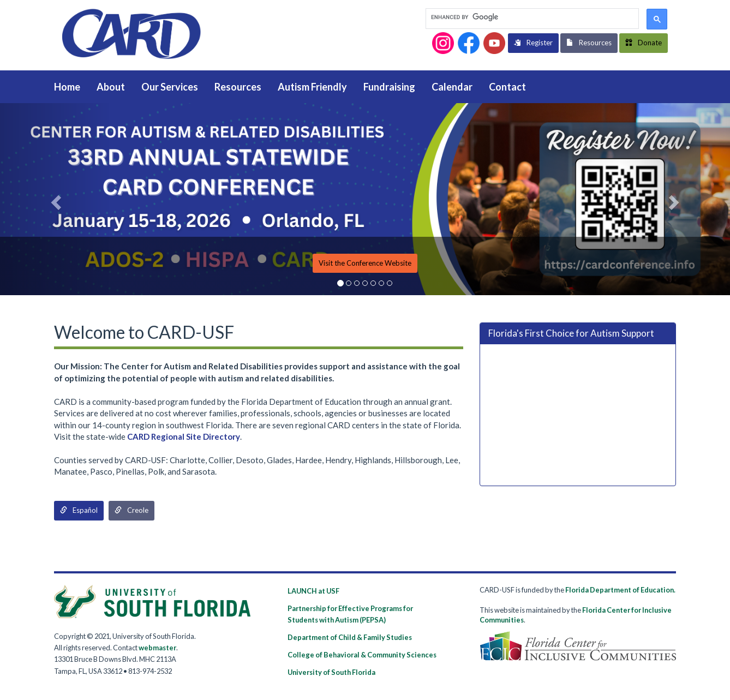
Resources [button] (589, 43)
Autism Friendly (312, 87)
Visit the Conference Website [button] (365, 263)
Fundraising (389, 87)
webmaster (157, 648)
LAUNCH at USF (313, 591)
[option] (365, 199)
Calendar (452, 87)
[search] (531, 18)
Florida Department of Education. (620, 590)
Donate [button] (644, 43)
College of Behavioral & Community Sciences (362, 655)
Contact (507, 87)
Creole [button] (131, 510)
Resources (238, 87)
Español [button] (79, 510)
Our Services (170, 87)
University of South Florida (331, 672)
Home (67, 87)
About (111, 87)
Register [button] (533, 43)
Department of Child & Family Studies (350, 637)
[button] (443, 43)
